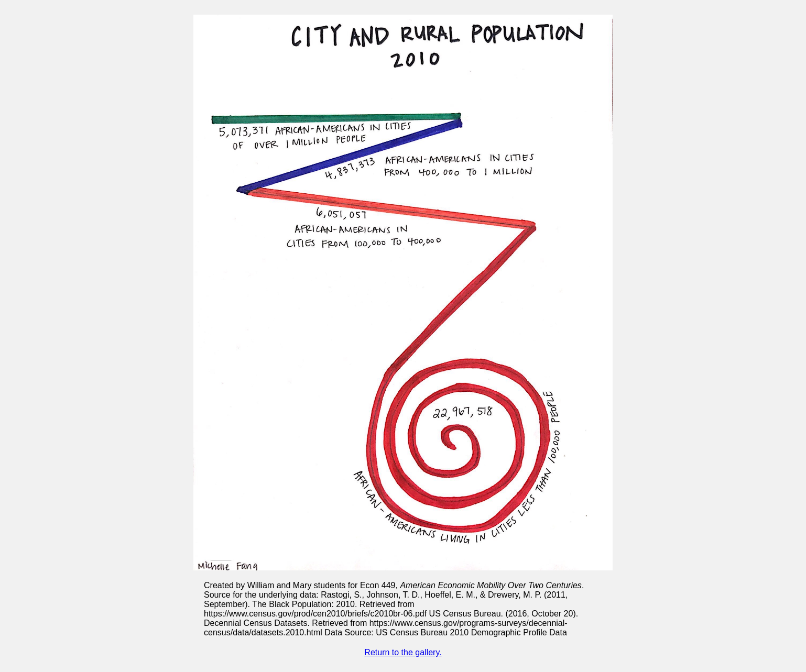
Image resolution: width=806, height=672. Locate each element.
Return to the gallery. (403, 652)
